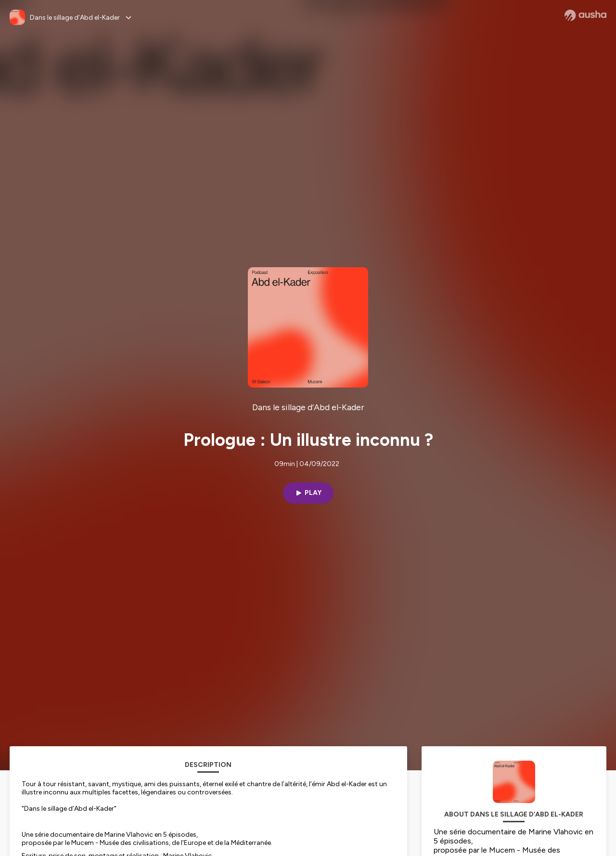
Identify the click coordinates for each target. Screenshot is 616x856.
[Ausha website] (585, 15)
